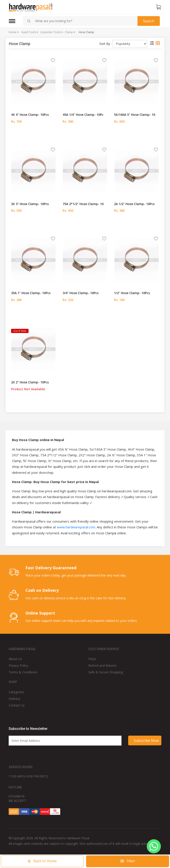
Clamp (69, 32)
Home (13, 32)
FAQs (92, 659)
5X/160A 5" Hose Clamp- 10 (135, 115)
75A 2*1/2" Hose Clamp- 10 (83, 204)
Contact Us (17, 705)
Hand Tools (29, 32)
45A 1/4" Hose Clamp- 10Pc (83, 115)
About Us (15, 659)
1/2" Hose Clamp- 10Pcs (132, 293)
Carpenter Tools (50, 32)
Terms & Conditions (23, 672)
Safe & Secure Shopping (106, 672)
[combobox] (85, 21)
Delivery (14, 699)
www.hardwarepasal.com (76, 527)
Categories (16, 692)
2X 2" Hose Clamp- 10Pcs (30, 382)
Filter (128, 861)
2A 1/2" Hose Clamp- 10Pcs (134, 204)
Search (149, 21)
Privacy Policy (18, 665)
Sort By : (105, 44)
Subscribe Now (146, 740)
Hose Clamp (86, 32)
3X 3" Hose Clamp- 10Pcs (30, 204)
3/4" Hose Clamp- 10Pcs (81, 293)
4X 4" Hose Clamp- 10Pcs (30, 115)
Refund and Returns (102, 665)
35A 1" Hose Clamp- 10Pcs (31, 293)
